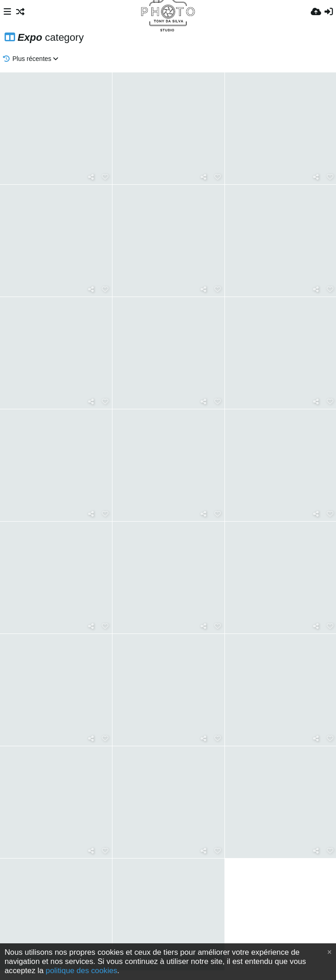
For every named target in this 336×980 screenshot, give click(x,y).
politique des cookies (82, 971)
